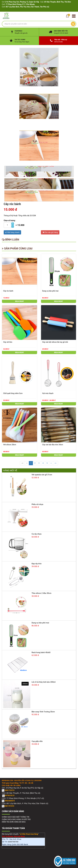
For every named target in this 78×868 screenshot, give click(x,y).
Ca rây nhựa (36, 534)
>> (56, 463)
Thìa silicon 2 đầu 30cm (41, 593)
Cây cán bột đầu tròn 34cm (53, 445)
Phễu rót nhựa (37, 504)
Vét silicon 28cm (10, 445)
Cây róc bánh (8, 291)
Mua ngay (20, 301)
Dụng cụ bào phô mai (50, 291)
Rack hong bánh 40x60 (41, 652)
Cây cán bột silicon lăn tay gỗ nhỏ (55, 342)
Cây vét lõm (8, 342)
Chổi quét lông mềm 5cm (13, 393)
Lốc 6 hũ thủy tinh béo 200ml (43, 682)
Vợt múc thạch (48, 393)
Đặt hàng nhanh (12, 232)
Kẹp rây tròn (37, 564)
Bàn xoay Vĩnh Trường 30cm (43, 712)
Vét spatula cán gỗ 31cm (42, 475)
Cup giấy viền (37, 741)
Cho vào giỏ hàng (50, 232)
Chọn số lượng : (10, 220)
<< (22, 463)
